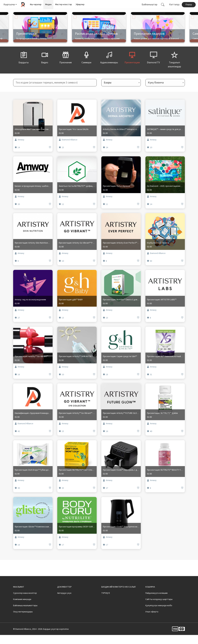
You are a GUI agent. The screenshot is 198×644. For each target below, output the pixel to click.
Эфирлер (80, 4)
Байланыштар (150, 4)
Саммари (86, 67)
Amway (19, 151)
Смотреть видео (118, 13)
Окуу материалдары (23, 621)
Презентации (132, 67)
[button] (10, 4)
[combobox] (121, 92)
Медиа (48, 4)
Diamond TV (153, 67)
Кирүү (189, 4)
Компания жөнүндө (22, 608)
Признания (66, 67)
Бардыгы (24, 67)
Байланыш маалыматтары (25, 615)
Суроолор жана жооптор (25, 602)
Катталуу (174, 4)
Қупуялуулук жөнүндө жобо (159, 615)
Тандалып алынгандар (174, 69)
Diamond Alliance (68, 151)
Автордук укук (64, 602)
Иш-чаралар (36, 4)
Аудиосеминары (109, 67)
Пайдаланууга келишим (156, 602)
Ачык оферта (152, 621)
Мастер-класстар (64, 4)
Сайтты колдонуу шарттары (159, 608)
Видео (45, 67)
